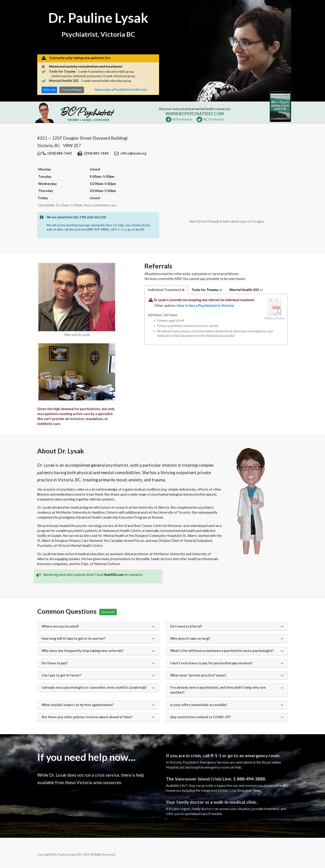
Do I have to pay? (55, 663)
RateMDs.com (114, 575)
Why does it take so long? (190, 638)
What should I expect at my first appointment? (78, 705)
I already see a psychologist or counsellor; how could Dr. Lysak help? (94, 687)
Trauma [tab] (207, 290)
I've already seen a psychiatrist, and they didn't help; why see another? (218, 690)
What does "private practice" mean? (198, 675)
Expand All (108, 612)
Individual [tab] (166, 290)
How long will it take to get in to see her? (73, 638)
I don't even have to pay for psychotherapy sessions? (211, 663)
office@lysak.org (133, 153)
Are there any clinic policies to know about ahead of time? (87, 717)
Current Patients (72, 90)
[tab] (246, 290)
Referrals (49, 90)
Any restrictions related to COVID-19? (200, 717)
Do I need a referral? (186, 626)
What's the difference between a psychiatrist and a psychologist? (222, 651)
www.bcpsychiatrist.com (195, 114)
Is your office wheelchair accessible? (199, 705)
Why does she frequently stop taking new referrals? (82, 651)
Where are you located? (60, 626)
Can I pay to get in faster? (61, 675)
